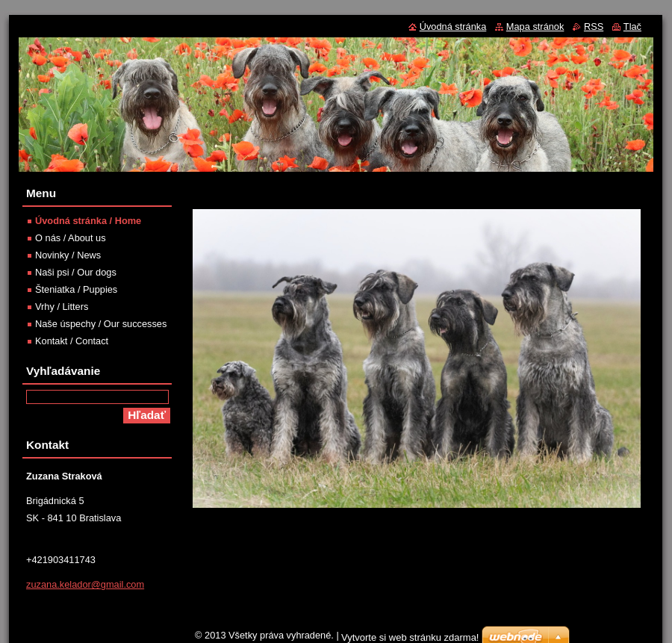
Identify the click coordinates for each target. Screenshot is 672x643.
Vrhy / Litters (62, 307)
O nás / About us (71, 238)
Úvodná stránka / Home (88, 221)
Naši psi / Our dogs (76, 272)
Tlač (632, 27)
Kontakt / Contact (72, 341)
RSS (594, 27)
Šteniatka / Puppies (76, 289)
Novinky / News (68, 255)
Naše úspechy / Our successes (101, 324)
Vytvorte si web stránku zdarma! (410, 637)
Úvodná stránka (453, 27)
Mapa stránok (535, 27)
